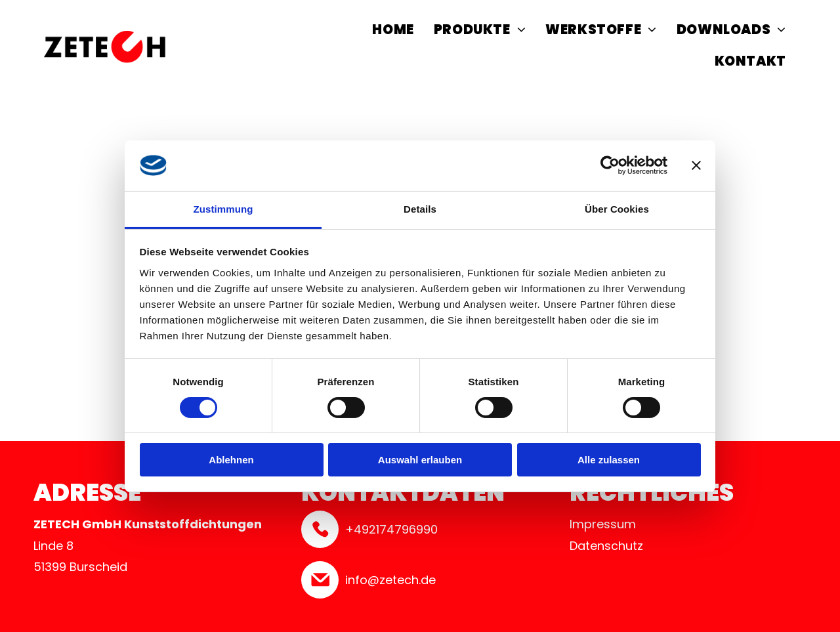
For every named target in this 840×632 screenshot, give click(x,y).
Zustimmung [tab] (223, 209)
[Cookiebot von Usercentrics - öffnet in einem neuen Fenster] (610, 165)
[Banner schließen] (696, 165)
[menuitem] (393, 32)
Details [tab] (420, 209)
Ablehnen (231, 460)
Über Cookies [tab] (617, 209)
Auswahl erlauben (420, 460)
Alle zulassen (609, 460)
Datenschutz (606, 546)
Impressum (603, 524)
